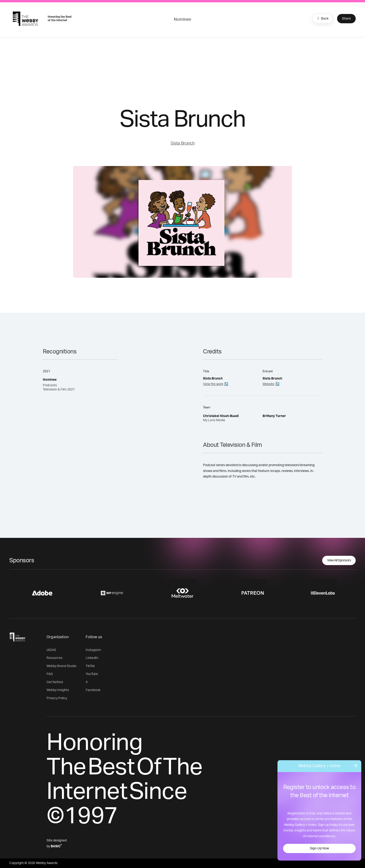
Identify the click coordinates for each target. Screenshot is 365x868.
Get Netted (55, 682)
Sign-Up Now (319, 848)
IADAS (51, 650)
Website (269, 384)
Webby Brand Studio (61, 666)
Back (322, 18)
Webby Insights (58, 690)
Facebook (93, 690)
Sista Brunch (183, 143)
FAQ (50, 674)
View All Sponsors (339, 560)
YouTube (92, 674)
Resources (54, 658)
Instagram (93, 650)
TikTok (90, 666)
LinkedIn (92, 658)
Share (346, 19)
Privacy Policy (57, 698)
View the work (213, 384)
